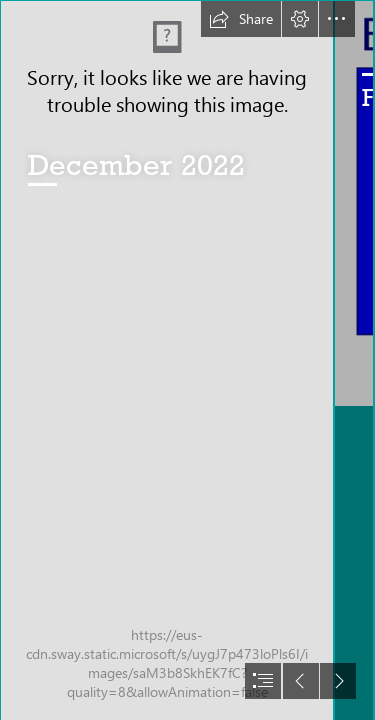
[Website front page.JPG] (166, 360)
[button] (241, 19)
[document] (187, 360)
